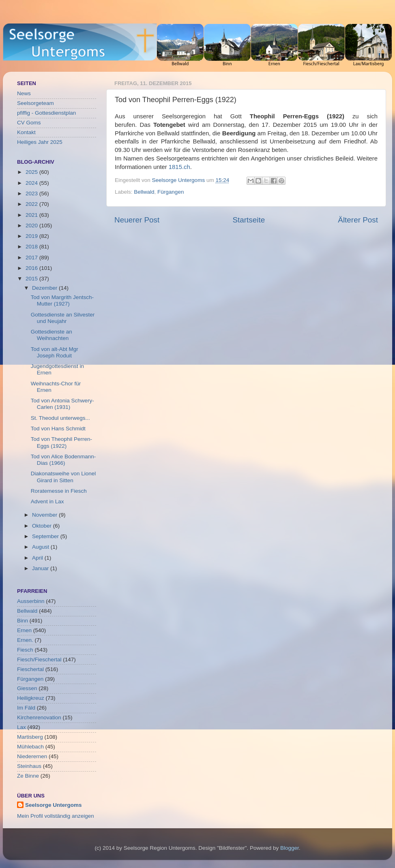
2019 (32, 236)
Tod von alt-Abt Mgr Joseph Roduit (55, 352)
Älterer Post (358, 220)
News (24, 93)
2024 (32, 183)
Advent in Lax (47, 501)
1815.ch (179, 167)
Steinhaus (29, 766)
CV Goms (29, 123)
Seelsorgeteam (35, 103)
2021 (32, 215)
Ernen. (25, 640)
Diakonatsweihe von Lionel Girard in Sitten (63, 477)
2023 (32, 193)
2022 (32, 204)
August (41, 547)
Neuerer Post (137, 220)
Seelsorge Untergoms (54, 805)
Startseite (249, 220)
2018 (32, 247)
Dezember (45, 288)
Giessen (27, 688)
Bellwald (144, 192)
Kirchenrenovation (39, 717)
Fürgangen (171, 192)
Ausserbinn (31, 601)
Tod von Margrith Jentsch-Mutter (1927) (62, 300)
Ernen (24, 630)
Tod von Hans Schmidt (58, 429)
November (45, 515)
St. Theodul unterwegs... (60, 418)
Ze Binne (28, 776)
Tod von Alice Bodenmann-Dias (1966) (63, 460)
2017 (32, 258)
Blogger (290, 848)
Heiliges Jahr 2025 (40, 142)
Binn (23, 621)
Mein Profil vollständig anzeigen (56, 816)
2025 (32, 172)
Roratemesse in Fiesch (59, 491)
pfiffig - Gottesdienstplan (46, 113)
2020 (32, 226)
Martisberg (30, 737)
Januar (41, 568)
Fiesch (25, 650)
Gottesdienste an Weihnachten (52, 335)
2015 (32, 279)
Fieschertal (30, 669)
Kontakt (26, 132)
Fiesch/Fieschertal (39, 660)
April (38, 558)
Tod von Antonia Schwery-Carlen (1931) (62, 404)
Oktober (43, 526)
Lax (21, 727)
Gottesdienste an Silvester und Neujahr (63, 318)
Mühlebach (30, 747)
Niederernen (32, 756)
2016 (32, 268)
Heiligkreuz (31, 698)
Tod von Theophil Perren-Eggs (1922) (61, 442)
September (46, 536)
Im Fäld (26, 708)
